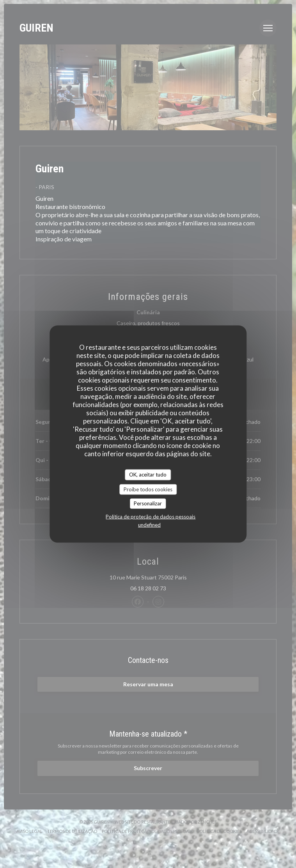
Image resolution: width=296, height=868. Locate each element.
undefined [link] (149, 524)
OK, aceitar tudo (148, 475)
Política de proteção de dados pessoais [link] (151, 516)
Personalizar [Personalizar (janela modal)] (148, 503)
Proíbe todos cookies (148, 489)
